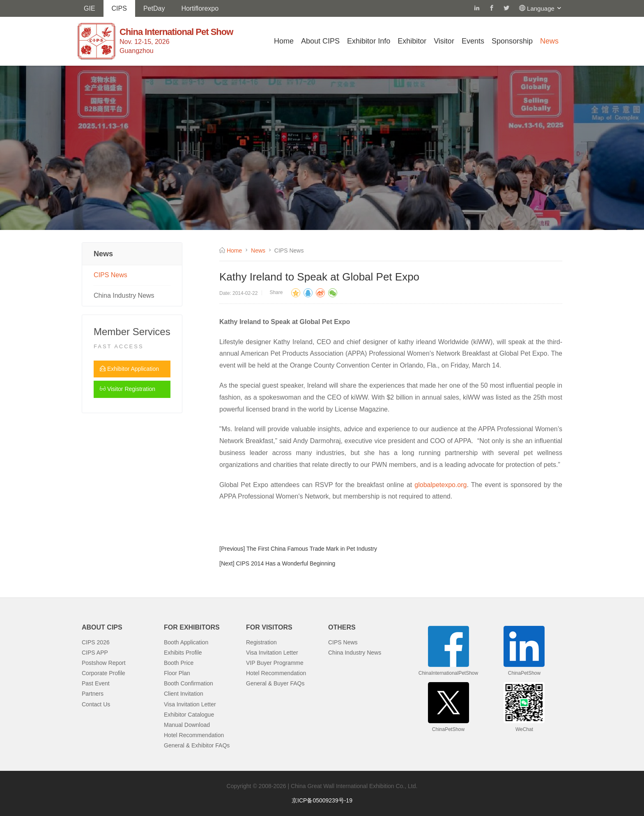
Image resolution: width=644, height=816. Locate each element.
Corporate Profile (103, 673)
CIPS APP (95, 653)
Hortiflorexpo (200, 8)
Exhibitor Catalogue (189, 715)
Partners (93, 694)
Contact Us (96, 704)
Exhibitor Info (369, 41)
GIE (90, 8)
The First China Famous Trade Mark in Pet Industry (312, 549)
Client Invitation (184, 694)
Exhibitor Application (129, 369)
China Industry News (124, 295)
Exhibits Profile (183, 653)
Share (276, 292)
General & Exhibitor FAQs (197, 745)
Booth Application (186, 642)
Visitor (444, 41)
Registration (261, 642)
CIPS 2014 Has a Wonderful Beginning (285, 563)
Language (545, 8)
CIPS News (110, 275)
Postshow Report (104, 663)
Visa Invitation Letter (190, 704)
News (549, 41)
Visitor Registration (128, 389)
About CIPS (320, 41)
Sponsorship (512, 41)
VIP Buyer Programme (275, 663)
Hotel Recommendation (194, 735)
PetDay (154, 8)
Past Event (96, 683)
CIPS (119, 8)
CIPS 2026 (96, 642)
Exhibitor (412, 41)
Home (284, 41)
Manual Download (187, 725)
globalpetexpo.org (440, 485)
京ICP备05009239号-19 (322, 800)
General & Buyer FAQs (275, 683)
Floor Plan (177, 673)
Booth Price (179, 663)
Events (473, 41)
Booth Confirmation (189, 683)
